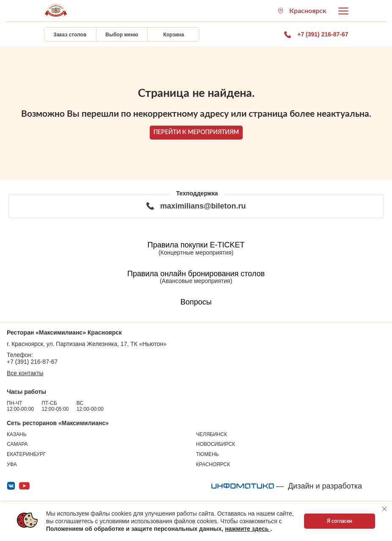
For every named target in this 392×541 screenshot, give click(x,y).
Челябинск (212, 434)
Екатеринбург (26, 454)
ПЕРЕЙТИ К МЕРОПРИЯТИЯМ (196, 132)
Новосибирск (216, 444)
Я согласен (340, 521)
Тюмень (208, 454)
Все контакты (25, 373)
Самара (17, 444)
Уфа (12, 464)
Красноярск (213, 464)
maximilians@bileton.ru (196, 206)
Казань (17, 434)
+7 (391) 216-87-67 (32, 362)
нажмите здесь (248, 529)
